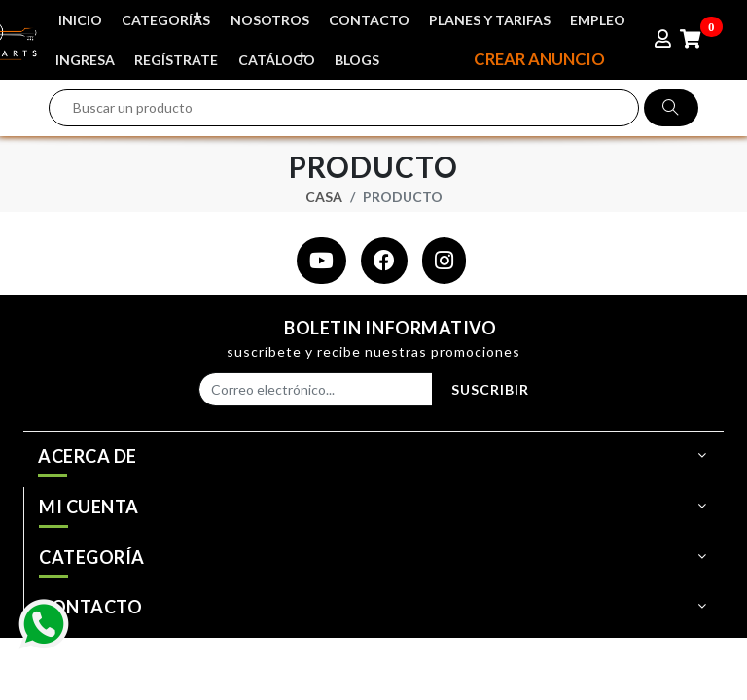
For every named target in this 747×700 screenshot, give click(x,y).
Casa (324, 193)
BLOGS (360, 57)
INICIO (81, 19)
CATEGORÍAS (168, 16)
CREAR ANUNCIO (537, 57)
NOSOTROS (272, 19)
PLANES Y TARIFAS (494, 19)
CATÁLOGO (279, 53)
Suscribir (490, 386)
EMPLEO (603, 19)
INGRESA (86, 57)
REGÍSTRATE (178, 57)
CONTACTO (372, 19)
